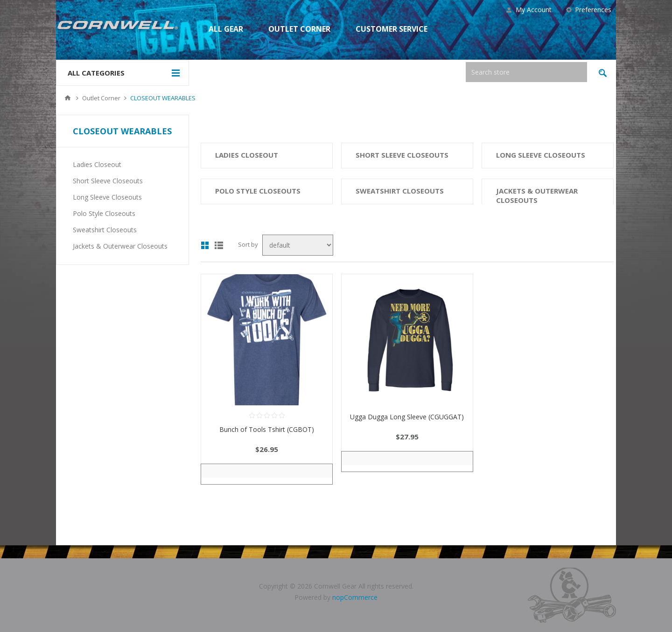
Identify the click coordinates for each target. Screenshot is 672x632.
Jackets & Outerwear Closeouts (537, 195)
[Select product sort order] (298, 245)
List (219, 245)
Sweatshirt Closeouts (400, 191)
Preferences (593, 10)
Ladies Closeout (247, 155)
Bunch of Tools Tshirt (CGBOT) (267, 429)
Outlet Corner (299, 29)
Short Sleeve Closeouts (402, 155)
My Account (534, 10)
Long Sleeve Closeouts (541, 155)
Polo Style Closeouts (258, 191)
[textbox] (526, 72)
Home (68, 98)
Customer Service (392, 29)
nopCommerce (355, 597)
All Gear (226, 29)
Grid (205, 245)
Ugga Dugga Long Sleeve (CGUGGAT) (407, 417)
